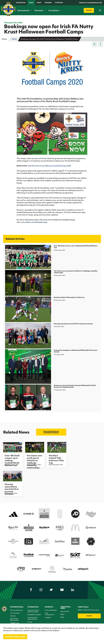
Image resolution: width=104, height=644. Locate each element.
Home (4, 39)
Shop (39, 3)
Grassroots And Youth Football (33, 611)
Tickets (89, 616)
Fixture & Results (51, 610)
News (31, 3)
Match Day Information (14, 619)
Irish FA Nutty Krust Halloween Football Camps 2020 (49, 166)
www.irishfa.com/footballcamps (34, 222)
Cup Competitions (50, 614)
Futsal (30, 622)
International (24, 10)
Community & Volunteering (32, 618)
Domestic (40, 10)
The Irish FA (21, 3)
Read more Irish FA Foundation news (51, 432)
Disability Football (34, 615)
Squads (13, 616)
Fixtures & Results (16, 610)
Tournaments (15, 613)
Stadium (48, 3)
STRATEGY (59, 3)
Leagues (48, 617)
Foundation (55, 10)
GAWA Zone (15, 623)
